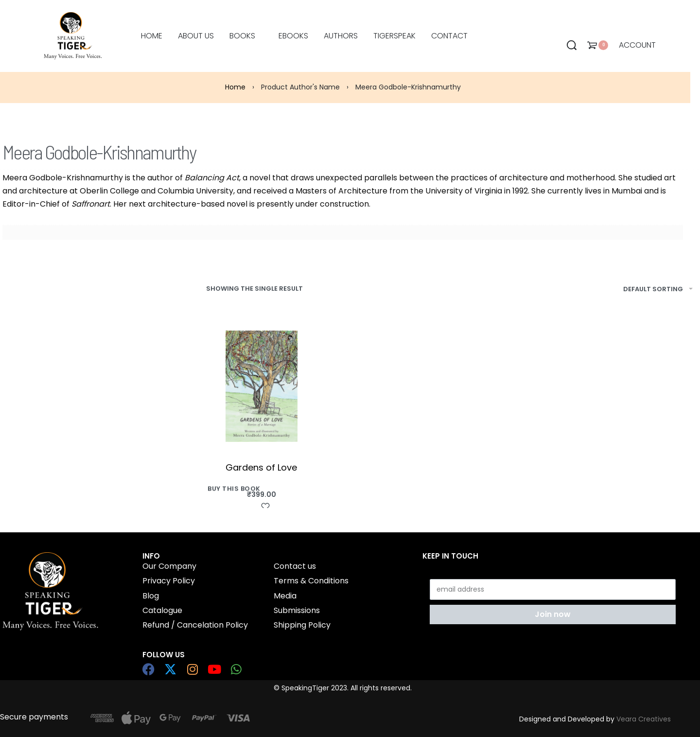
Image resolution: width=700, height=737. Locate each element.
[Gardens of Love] (262, 386)
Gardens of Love (261, 467)
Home (235, 87)
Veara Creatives (644, 719)
